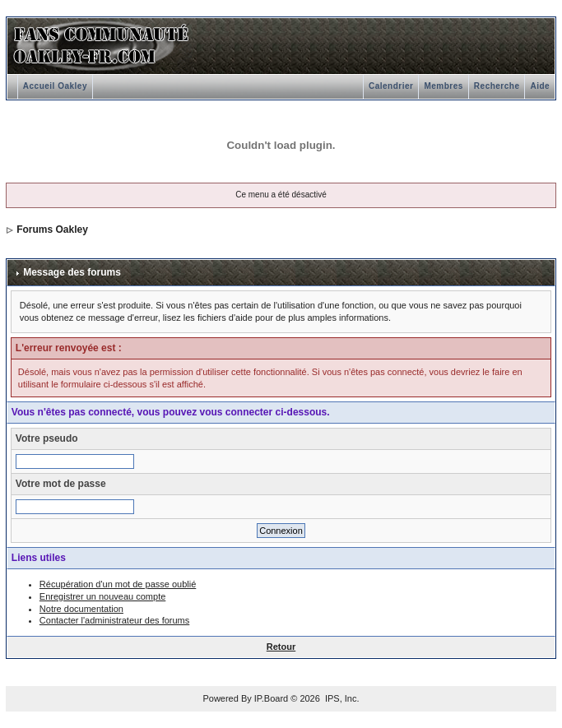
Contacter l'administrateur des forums (114, 620)
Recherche (497, 86)
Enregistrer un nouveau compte (102, 596)
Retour (281, 647)
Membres (443, 86)
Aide (540, 86)
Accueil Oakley (55, 86)
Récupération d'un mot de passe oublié (118, 584)
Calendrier (391, 86)
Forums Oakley (52, 230)
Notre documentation (81, 609)
